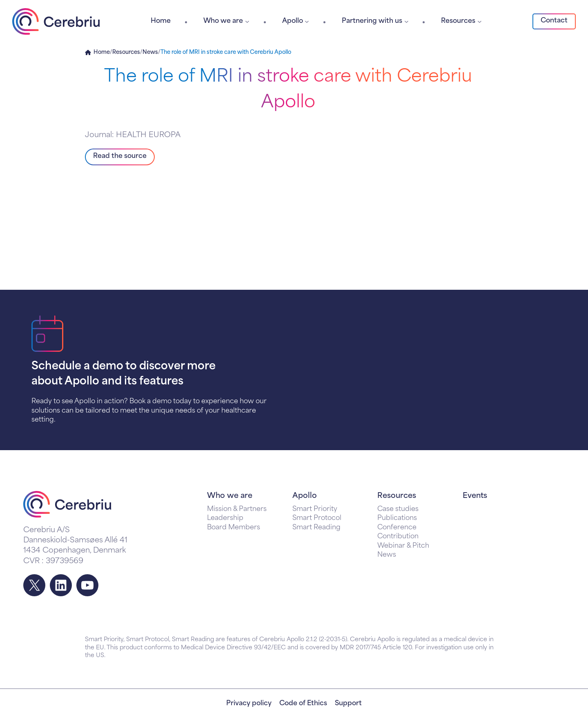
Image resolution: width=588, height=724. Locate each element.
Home (102, 52)
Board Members (234, 528)
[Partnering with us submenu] (406, 21)
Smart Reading (316, 528)
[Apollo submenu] (307, 21)
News (150, 52)
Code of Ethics (303, 704)
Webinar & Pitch (403, 546)
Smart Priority (315, 509)
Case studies (398, 509)
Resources (126, 52)
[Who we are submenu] (247, 21)
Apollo (305, 496)
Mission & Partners (237, 509)
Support (348, 704)
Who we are (230, 496)
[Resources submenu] (480, 21)
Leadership (225, 518)
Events (475, 496)
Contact (554, 21)
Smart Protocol (317, 518)
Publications (397, 518)
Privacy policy (249, 704)
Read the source (120, 156)
